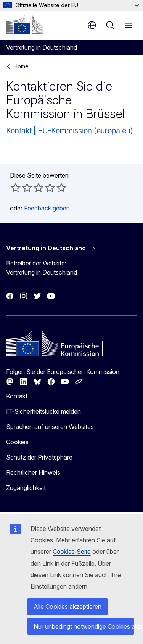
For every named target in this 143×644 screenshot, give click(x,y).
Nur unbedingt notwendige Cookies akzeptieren (84, 626)
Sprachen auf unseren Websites (50, 427)
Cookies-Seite (72, 552)
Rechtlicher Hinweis (33, 472)
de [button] (92, 25)
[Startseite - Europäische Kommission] (25, 24)
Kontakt (17, 396)
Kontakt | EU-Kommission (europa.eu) (69, 131)
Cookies (17, 442)
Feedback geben (47, 208)
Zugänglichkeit (26, 488)
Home (21, 66)
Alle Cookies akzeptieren (67, 607)
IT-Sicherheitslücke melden (43, 411)
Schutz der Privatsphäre (39, 457)
